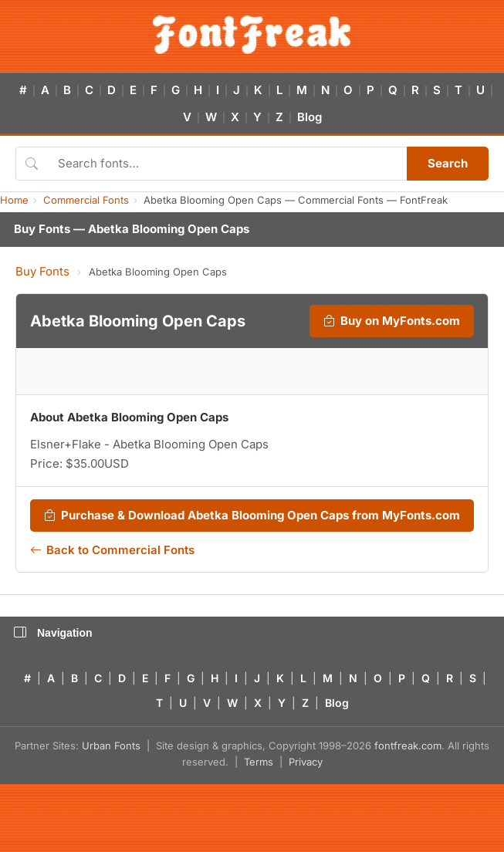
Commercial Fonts (86, 200)
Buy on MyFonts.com (392, 321)
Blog (310, 117)
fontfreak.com (408, 745)
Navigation (53, 633)
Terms (259, 762)
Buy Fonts (42, 271)
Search (448, 163)
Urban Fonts (111, 745)
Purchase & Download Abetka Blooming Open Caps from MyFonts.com (252, 516)
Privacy (306, 762)
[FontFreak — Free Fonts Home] (252, 35)
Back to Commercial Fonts (112, 550)
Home (14, 200)
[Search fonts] (227, 164)
